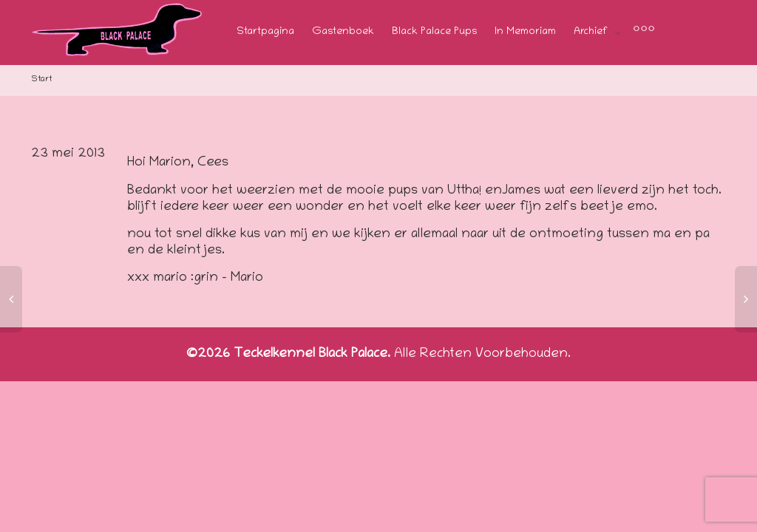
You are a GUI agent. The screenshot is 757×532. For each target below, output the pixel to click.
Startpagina (265, 32)
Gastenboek (343, 32)
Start (42, 79)
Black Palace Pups (434, 32)
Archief (592, 32)
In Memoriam (525, 32)
